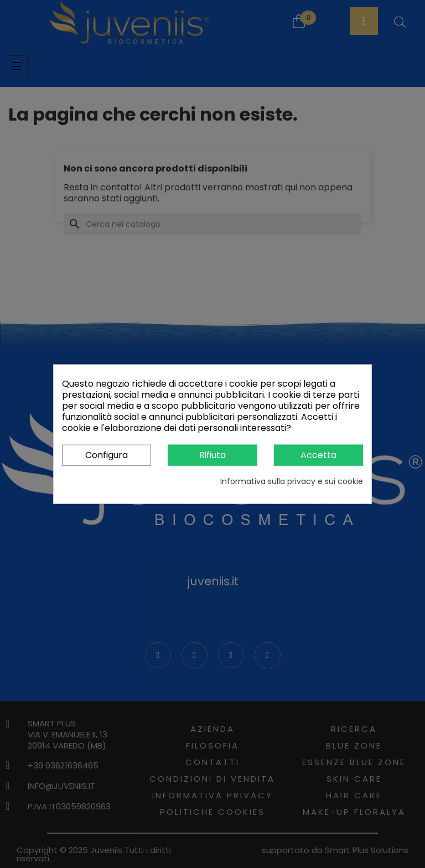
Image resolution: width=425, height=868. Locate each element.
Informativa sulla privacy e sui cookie (292, 481)
